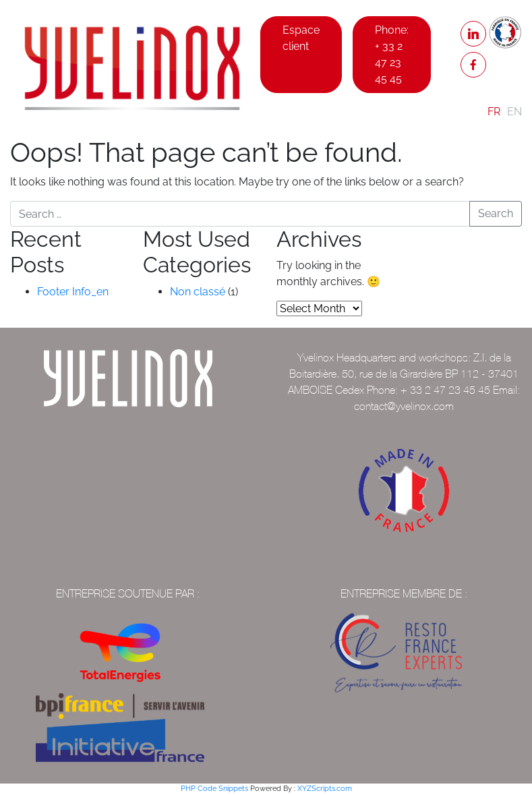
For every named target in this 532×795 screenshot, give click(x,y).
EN (514, 112)
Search (496, 213)
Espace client (301, 38)
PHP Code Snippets (214, 789)
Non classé (198, 292)
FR (494, 112)
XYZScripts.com (325, 789)
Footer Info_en (73, 292)
